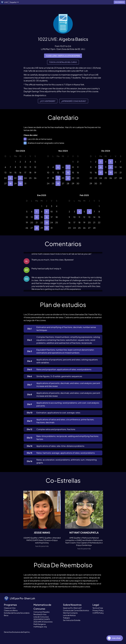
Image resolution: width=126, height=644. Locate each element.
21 (10, 178)
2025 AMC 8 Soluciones (43, 622)
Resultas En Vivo (40, 614)
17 (101, 173)
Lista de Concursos (41, 617)
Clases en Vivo (10, 608)
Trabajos (66, 618)
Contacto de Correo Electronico (76, 610)
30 (20, 183)
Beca (6, 615)
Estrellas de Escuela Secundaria (17, 613)
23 (20, 178)
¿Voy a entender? (48, 101)
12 (111, 167)
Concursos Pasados (41, 612)
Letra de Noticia (69, 615)
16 (47, 217)
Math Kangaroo (40, 624)
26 (58, 183)
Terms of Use (98, 608)
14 (68, 173)
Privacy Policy (98, 610)
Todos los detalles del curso (63, 62)
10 (101, 167)
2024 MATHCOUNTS (42, 619)
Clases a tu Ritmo (11, 610)
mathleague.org (40, 627)
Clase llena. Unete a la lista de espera (63, 56)
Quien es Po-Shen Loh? (72, 608)
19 (58, 178)
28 (10, 183)
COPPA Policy (98, 613)
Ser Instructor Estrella (72, 620)
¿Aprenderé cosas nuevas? (74, 101)
